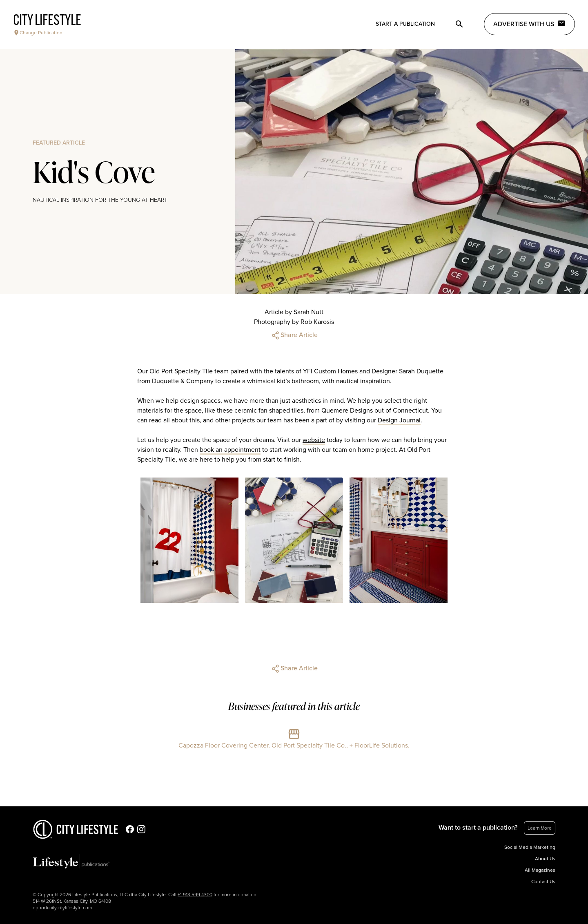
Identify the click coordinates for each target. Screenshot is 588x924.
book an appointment (230, 450)
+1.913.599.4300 (195, 895)
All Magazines (540, 870)
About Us (545, 859)
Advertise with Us (529, 24)
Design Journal (399, 420)
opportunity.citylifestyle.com (62, 908)
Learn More (540, 828)
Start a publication (405, 24)
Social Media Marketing (530, 847)
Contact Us (543, 882)
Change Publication (38, 33)
